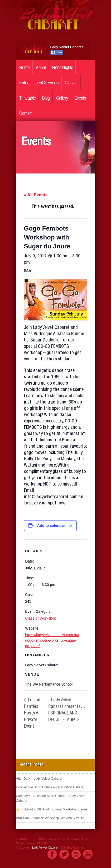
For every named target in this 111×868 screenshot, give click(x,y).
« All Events (36, 195)
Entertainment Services (39, 83)
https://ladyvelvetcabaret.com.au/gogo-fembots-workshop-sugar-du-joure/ (52, 640)
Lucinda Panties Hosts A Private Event (33, 713)
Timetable (28, 98)
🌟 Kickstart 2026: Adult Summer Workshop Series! (52, 809)
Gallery (62, 98)
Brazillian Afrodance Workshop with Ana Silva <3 (50, 818)
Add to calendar (51, 525)
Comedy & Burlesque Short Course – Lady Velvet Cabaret (51, 798)
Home (24, 67)
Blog (46, 98)
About (41, 67)
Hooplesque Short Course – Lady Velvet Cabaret (50, 787)
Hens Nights (63, 67)
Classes (72, 83)
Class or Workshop (41, 618)
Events (80, 98)
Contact (26, 113)
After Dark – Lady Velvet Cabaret (39, 779)
